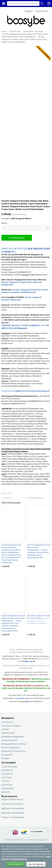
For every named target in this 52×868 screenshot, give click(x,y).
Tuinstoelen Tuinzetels (33, 31)
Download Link (25, 391)
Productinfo (7, 755)
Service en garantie (11, 747)
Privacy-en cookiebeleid (13, 817)
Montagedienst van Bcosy (14, 744)
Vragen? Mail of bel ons (12, 799)
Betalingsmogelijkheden (13, 737)
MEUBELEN (7, 770)
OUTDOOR (15, 31)
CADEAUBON (8, 788)
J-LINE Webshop (9, 767)
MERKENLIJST (8, 733)
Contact (5, 729)
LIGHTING (6, 777)
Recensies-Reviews (11, 726)
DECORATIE (7, 774)
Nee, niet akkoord (36, 864)
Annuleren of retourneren (13, 751)
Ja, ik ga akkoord (16, 864)
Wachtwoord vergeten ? (13, 804)
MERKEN (6, 792)
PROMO (5, 758)
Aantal (4, 223)
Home (4, 31)
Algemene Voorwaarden (13, 808)
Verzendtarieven (9, 740)
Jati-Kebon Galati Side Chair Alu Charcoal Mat (39, 619)
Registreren (42, 11)
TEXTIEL (6, 781)
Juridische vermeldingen (13, 813)
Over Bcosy (7, 722)
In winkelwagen (17, 238)
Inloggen (28, 11)
